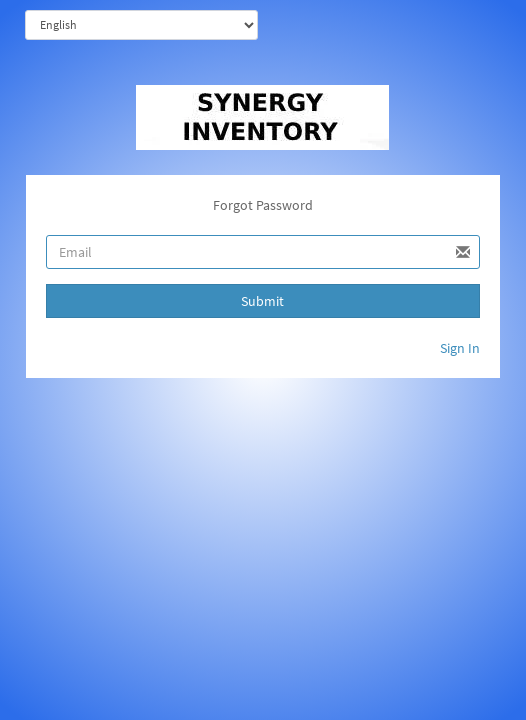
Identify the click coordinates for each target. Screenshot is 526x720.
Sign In (460, 348)
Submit (262, 301)
